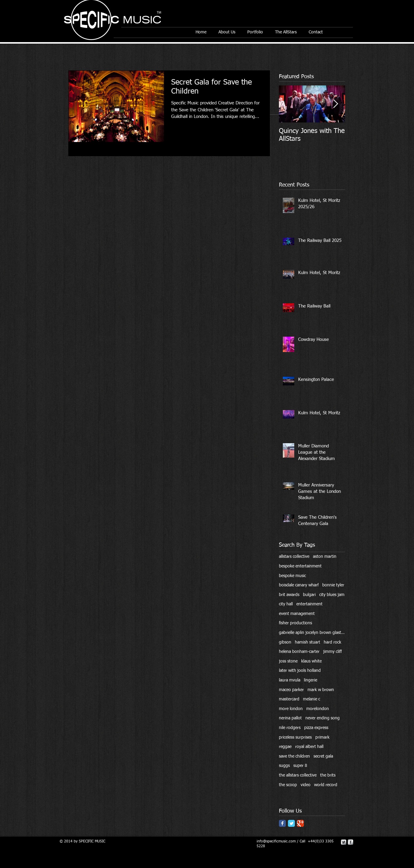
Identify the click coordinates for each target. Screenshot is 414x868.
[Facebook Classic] (282, 823)
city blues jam (332, 595)
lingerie (310, 680)
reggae (285, 747)
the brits (328, 775)
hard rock (332, 642)
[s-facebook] (351, 842)
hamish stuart (307, 642)
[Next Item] (335, 104)
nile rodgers (290, 728)
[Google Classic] (300, 823)
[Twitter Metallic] (344, 842)
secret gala (323, 756)
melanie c (312, 699)
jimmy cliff (332, 652)
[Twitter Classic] (291, 823)
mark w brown (321, 690)
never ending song (323, 718)
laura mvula (290, 680)
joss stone (288, 661)
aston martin (325, 557)
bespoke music (292, 576)
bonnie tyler (333, 585)
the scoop (288, 785)
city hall (286, 604)
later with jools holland (300, 671)
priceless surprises (295, 737)
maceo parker (291, 690)
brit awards (289, 595)
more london (291, 709)
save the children (294, 756)
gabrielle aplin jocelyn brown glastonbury (312, 633)
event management (297, 614)
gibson (285, 642)
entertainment (309, 604)
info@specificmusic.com (276, 842)
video (306, 785)
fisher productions (295, 623)
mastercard (289, 699)
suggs (284, 766)
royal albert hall (309, 747)
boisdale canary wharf (299, 585)
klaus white (311, 661)
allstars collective (294, 557)
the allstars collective (298, 775)
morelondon (318, 709)
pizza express (316, 728)
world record (326, 785)
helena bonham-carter (299, 652)
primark (322, 737)
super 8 (300, 766)
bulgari (309, 595)
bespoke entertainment (300, 566)
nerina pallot (290, 718)
